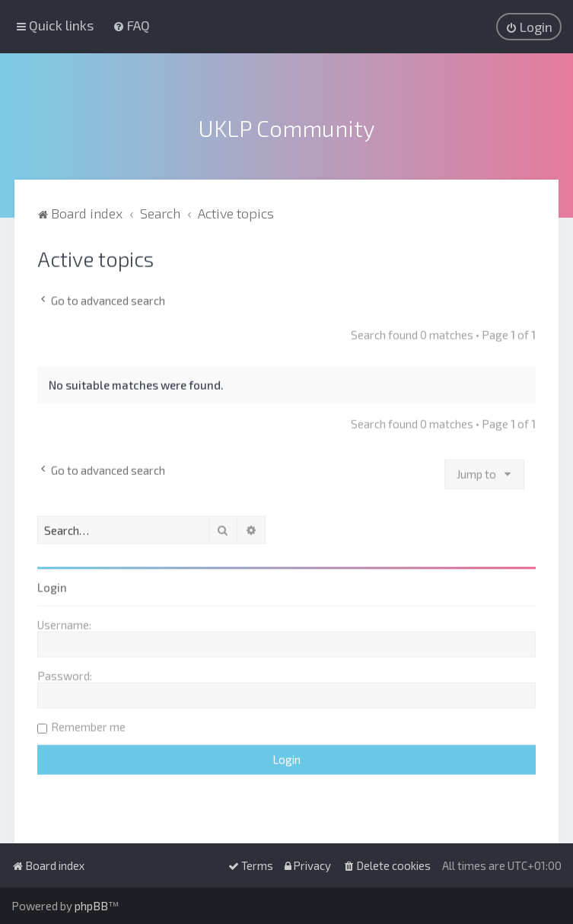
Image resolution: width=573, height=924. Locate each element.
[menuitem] (131, 25)
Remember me (88, 724)
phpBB (91, 906)
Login (52, 585)
